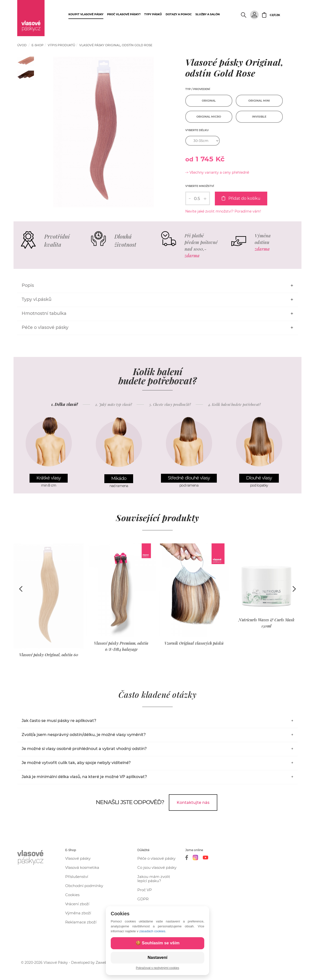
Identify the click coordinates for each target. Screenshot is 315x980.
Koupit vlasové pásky (86, 14)
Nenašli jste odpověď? (130, 802)
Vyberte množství (200, 186)
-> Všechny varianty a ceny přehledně (217, 172)
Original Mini (259, 101)
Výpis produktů (61, 45)
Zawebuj (103, 963)
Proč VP (145, 890)
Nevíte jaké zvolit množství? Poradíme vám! (223, 211)
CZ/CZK (275, 15)
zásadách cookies (152, 931)
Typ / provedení (198, 89)
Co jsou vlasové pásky (157, 867)
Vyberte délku (197, 130)
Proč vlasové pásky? (124, 14)
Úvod (22, 45)
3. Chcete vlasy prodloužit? (170, 405)
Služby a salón (208, 14)
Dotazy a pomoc (179, 14)
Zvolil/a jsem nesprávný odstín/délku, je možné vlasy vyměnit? (84, 735)
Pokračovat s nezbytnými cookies (157, 968)
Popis (28, 285)
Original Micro (209, 117)
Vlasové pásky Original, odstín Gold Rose (116, 45)
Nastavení (157, 957)
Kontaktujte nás (193, 803)
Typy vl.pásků (37, 299)
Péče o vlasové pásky (45, 327)
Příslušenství (77, 877)
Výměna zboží (78, 913)
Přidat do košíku (241, 198)
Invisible (259, 117)
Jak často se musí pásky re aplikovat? (59, 721)
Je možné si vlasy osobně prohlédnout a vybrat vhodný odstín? (84, 749)
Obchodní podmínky (84, 886)
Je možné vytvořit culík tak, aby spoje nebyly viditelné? (76, 763)
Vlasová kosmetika (82, 867)
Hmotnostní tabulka (44, 313)
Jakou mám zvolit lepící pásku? (154, 879)
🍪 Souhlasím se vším (158, 943)
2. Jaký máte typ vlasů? (114, 405)
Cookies (72, 895)
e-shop (38, 45)
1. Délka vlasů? (65, 404)
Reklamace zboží (81, 922)
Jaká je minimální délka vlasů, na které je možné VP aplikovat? (84, 777)
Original (209, 101)
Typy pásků (153, 14)
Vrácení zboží (77, 904)
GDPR (143, 899)
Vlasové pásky (78, 858)
